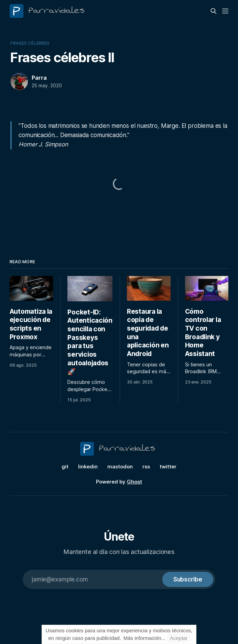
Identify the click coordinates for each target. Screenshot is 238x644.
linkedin (88, 467)
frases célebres (30, 43)
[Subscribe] (188, 579)
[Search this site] (214, 11)
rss (146, 467)
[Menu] (225, 11)
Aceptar (179, 638)
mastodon (120, 467)
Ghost (134, 482)
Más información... (145, 638)
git (65, 467)
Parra (39, 78)
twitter (168, 467)
